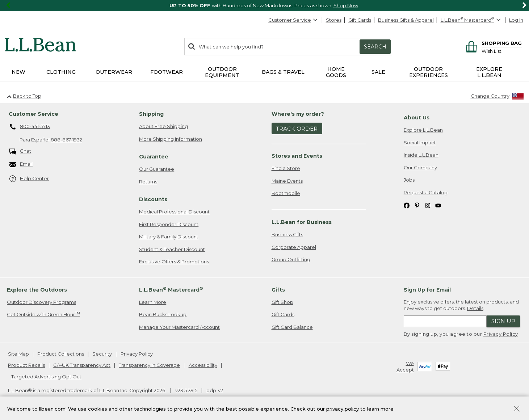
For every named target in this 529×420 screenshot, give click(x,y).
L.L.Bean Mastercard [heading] (171, 290)
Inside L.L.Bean (421, 155)
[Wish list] (502, 51)
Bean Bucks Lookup (163, 314)
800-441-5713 (30, 127)
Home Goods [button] (336, 72)
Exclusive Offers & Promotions (174, 262)
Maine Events (287, 181)
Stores (334, 20)
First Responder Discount (169, 224)
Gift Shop (282, 302)
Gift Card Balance (292, 327)
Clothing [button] (61, 72)
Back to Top (24, 96)
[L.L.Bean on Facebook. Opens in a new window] (407, 205)
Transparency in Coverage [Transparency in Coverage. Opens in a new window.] (149, 365)
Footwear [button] (167, 72)
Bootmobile (286, 193)
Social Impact (420, 143)
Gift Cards (360, 20)
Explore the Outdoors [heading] (37, 290)
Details (475, 308)
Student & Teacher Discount (172, 249)
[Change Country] (497, 97)
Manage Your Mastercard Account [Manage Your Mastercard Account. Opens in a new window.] (179, 327)
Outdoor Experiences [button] (429, 72)
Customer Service (293, 20)
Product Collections (61, 354)
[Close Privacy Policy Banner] (517, 409)
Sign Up (503, 321)
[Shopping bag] (493, 43)
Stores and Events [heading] (297, 156)
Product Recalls (26, 365)
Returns (148, 182)
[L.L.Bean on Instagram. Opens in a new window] (428, 205)
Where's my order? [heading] (298, 114)
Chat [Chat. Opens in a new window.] (20, 151)
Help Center (29, 179)
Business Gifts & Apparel (406, 20)
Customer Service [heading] (33, 114)
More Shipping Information (171, 139)
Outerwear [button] (114, 72)
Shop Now (346, 5)
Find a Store (286, 168)
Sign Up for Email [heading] (427, 290)
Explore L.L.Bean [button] (489, 72)
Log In (516, 20)
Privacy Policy (501, 334)
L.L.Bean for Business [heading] (302, 222)
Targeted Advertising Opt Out (46, 377)
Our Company (420, 167)
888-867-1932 (66, 140)
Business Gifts (287, 234)
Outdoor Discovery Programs (41, 302)
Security (102, 354)
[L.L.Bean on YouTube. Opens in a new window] (438, 205)
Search (375, 47)
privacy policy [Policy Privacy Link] (343, 408)
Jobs (409, 180)
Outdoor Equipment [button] (222, 72)
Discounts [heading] (153, 199)
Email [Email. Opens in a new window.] (21, 164)
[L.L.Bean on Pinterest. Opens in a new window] (417, 205)
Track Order (297, 129)
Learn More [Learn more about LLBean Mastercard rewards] (153, 302)
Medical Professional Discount (174, 212)
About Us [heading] (417, 118)
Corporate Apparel (294, 247)
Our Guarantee (157, 169)
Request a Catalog (426, 192)
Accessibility (203, 365)
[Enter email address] (445, 321)
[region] (264, 6)
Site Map (18, 354)
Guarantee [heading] (154, 157)
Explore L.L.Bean (423, 130)
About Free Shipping (163, 126)
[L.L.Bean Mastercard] (472, 20)
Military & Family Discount (169, 237)
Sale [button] (378, 72)
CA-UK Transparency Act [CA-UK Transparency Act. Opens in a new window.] (82, 365)
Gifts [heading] (278, 290)
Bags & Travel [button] (283, 72)
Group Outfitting (291, 259)
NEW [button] (18, 72)
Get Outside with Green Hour (43, 314)
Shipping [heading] (151, 114)
